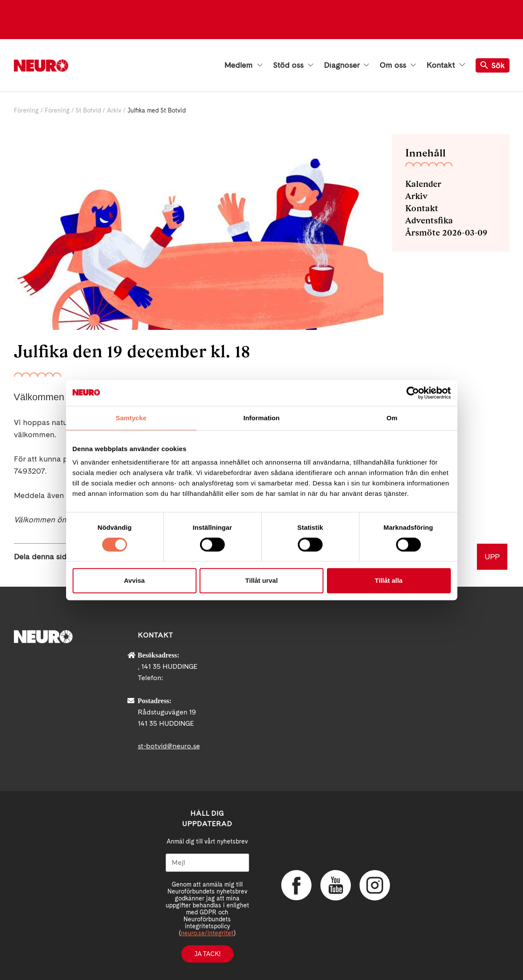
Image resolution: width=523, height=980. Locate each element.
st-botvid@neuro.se (169, 746)
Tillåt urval (261, 580)
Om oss (398, 65)
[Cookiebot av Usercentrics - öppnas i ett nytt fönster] (413, 393)
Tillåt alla (389, 580)
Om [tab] (392, 418)
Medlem (243, 65)
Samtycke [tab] (131, 418)
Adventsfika (429, 220)
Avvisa (134, 580)
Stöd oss (293, 65)
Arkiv (114, 110)
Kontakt (446, 65)
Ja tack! (207, 954)
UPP (492, 556)
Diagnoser (346, 65)
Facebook (296, 885)
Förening (26, 110)
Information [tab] (262, 418)
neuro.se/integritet (207, 933)
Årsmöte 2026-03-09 (446, 233)
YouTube (336, 885)
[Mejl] (207, 863)
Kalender (423, 184)
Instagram (375, 885)
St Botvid (88, 110)
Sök (493, 65)
